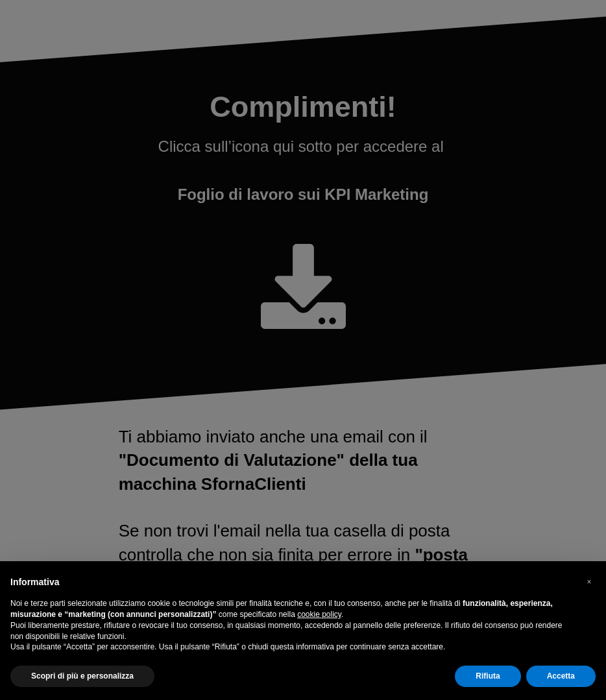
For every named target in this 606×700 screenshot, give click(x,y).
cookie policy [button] (319, 614)
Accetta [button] (561, 676)
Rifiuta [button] (488, 676)
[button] (589, 582)
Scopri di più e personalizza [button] (82, 676)
